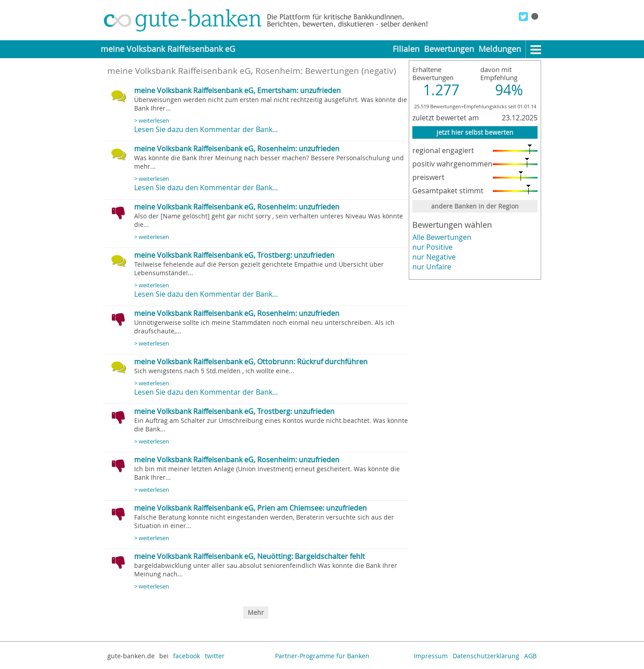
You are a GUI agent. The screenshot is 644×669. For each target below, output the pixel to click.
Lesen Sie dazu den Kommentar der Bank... (206, 129)
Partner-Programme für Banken (322, 656)
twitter (215, 656)
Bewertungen (449, 49)
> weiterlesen (152, 121)
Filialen (406, 49)
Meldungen (500, 49)
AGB (530, 656)
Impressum (431, 656)
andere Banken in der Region (475, 206)
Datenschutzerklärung (486, 656)
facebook (186, 656)
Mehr (256, 612)
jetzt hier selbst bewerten (475, 132)
